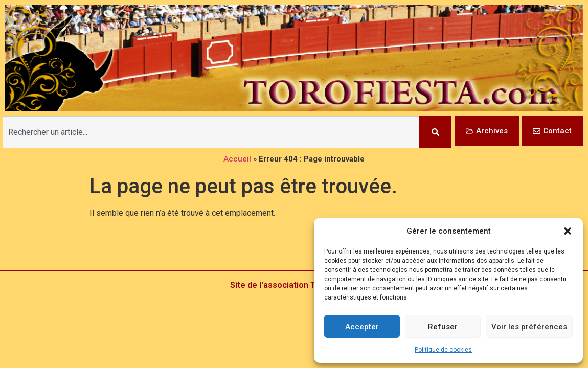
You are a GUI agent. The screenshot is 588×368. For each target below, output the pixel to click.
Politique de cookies (443, 350)
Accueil (237, 159)
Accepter (362, 327)
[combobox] (211, 132)
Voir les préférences (529, 327)
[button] (568, 231)
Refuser (443, 327)
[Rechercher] (435, 132)
